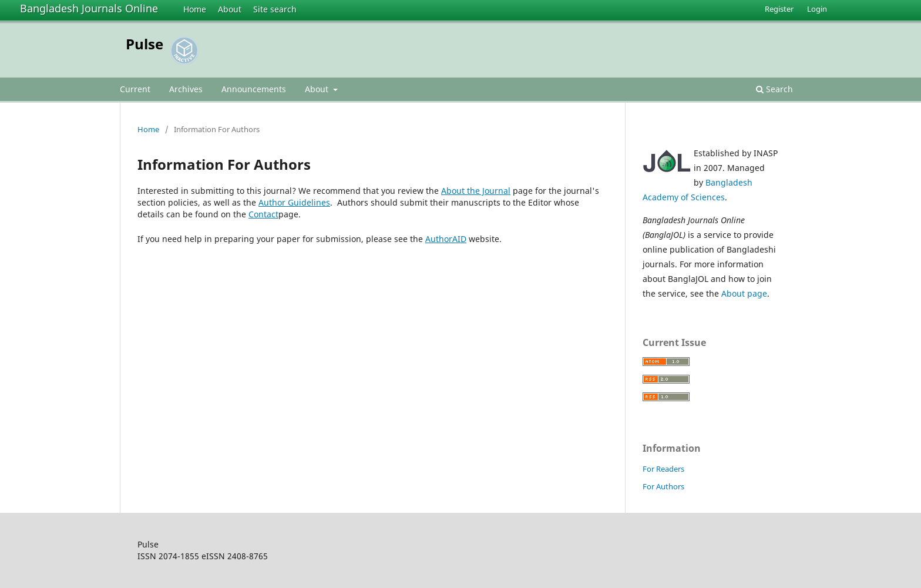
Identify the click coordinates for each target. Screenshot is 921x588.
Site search (275, 9)
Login (817, 9)
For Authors (663, 486)
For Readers (663, 469)
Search (774, 89)
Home (195, 9)
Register (779, 9)
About (230, 9)
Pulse (144, 44)
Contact (263, 214)
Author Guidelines (294, 202)
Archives (186, 89)
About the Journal (476, 191)
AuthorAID (446, 239)
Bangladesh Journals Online (89, 8)
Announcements (254, 89)
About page (744, 293)
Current (135, 89)
